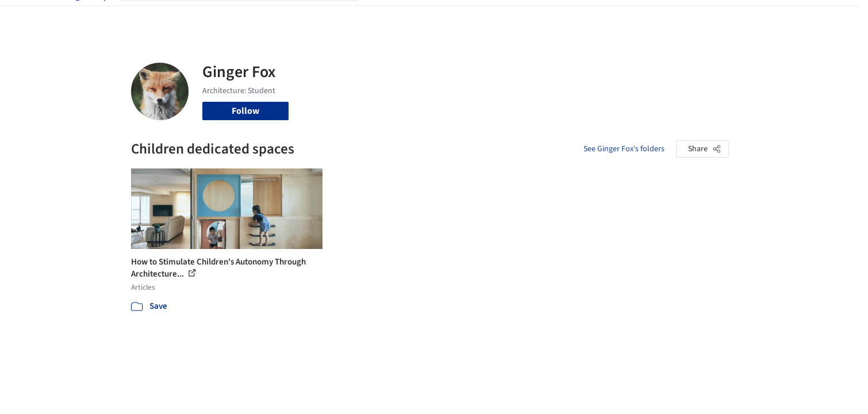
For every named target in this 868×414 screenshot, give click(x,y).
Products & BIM (479, 16)
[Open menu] (779, 16)
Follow (245, 111)
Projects (386, 16)
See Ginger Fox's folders (624, 149)
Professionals (545, 16)
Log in (684, 16)
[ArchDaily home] (90, 16)
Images (426, 16)
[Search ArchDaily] (248, 16)
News (592, 16)
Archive (626, 16)
